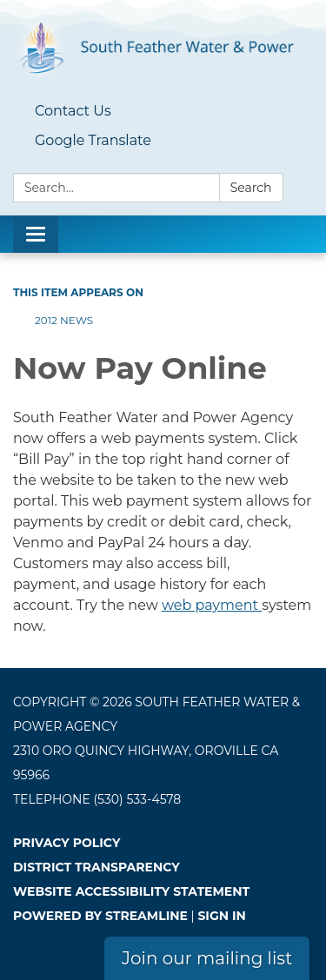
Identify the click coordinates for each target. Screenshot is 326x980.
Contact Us (73, 111)
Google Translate (93, 140)
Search (251, 188)
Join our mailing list (207, 958)
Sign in (222, 916)
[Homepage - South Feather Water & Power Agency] (163, 48)
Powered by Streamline (100, 916)
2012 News (64, 320)
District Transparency (96, 867)
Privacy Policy (67, 843)
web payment (212, 605)
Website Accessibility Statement (131, 891)
